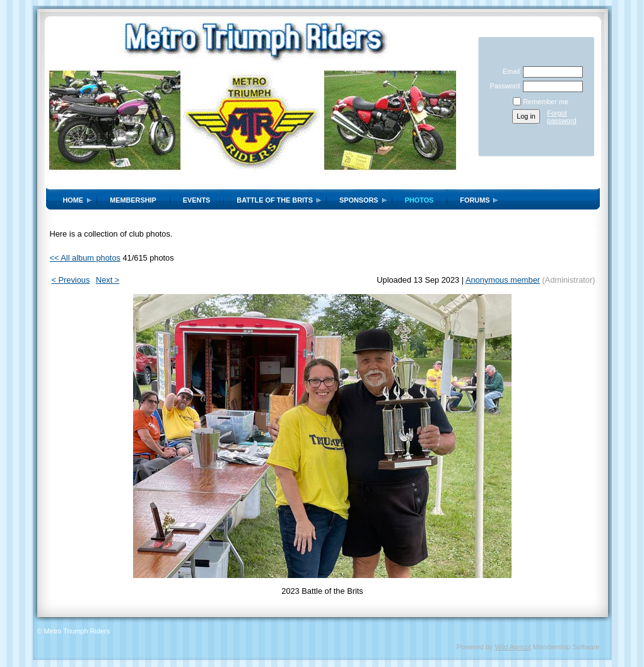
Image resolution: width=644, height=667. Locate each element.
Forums (475, 200)
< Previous (71, 280)
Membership (133, 200)
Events (197, 200)
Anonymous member (503, 280)
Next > (108, 280)
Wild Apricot (512, 647)
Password (502, 86)
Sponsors (359, 200)
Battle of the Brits (275, 200)
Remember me (546, 102)
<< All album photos (85, 258)
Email (509, 71)
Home (73, 200)
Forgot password (562, 117)
